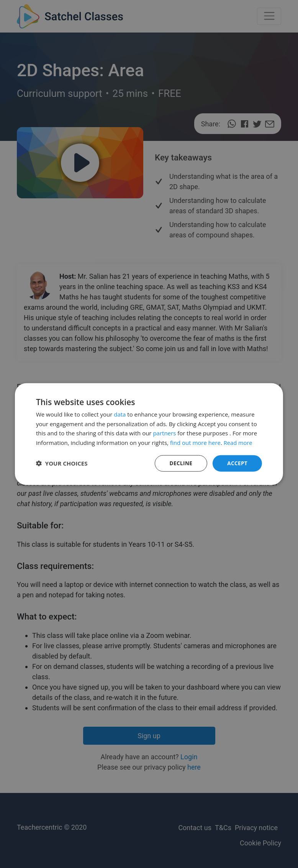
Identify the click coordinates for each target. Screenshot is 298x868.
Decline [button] (180, 463)
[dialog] (149, 434)
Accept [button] (237, 463)
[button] (62, 463)
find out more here (195, 442)
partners (164, 433)
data (120, 414)
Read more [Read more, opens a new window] (238, 442)
